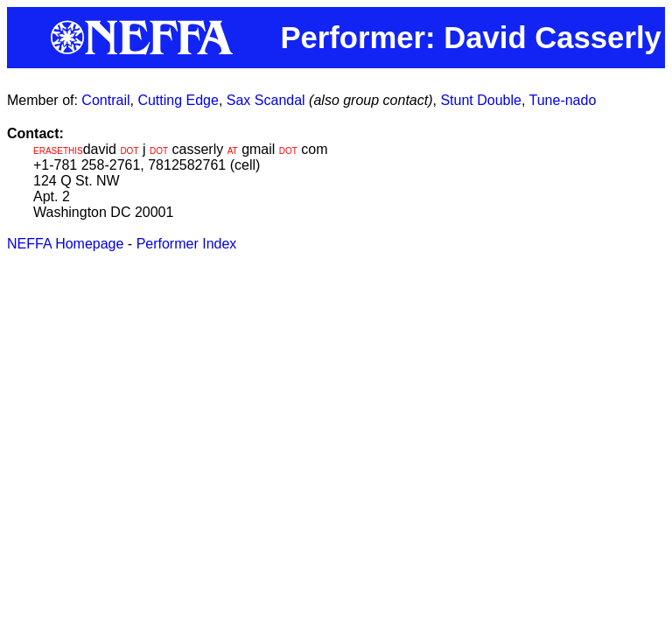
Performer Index (187, 244)
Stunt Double (481, 100)
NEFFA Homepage (65, 244)
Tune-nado (563, 100)
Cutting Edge (178, 100)
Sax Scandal (266, 100)
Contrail (105, 100)
